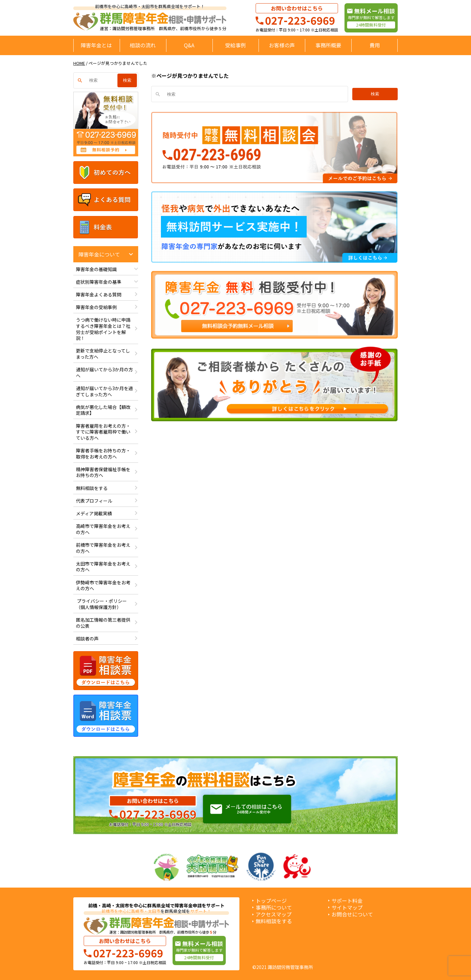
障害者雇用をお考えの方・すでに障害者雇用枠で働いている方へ (103, 432)
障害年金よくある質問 (99, 294)
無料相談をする (92, 488)
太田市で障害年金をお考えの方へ (103, 567)
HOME (79, 63)
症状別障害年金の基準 (99, 282)
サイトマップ (347, 908)
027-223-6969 (300, 20)
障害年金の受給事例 (96, 307)
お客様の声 (282, 45)
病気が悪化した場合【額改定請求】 (103, 410)
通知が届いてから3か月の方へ (104, 372)
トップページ (271, 901)
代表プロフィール (94, 501)
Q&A (189, 45)
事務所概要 (328, 45)
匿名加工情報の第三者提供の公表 (103, 623)
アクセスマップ (274, 914)
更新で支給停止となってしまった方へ (103, 354)
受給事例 (235, 45)
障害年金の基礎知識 (96, 269)
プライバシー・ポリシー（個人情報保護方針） (101, 604)
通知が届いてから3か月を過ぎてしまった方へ (104, 391)
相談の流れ (143, 45)
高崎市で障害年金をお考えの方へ (103, 529)
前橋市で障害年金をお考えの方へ (103, 548)
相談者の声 (87, 639)
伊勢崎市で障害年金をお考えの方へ (103, 586)
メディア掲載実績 (94, 513)
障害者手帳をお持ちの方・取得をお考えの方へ (103, 454)
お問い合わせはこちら (297, 8)
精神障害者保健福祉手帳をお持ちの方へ (103, 472)
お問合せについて (352, 914)
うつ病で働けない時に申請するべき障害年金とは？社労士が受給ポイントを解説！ (103, 329)
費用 (375, 45)
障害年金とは (96, 45)
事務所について (274, 908)
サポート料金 (347, 901)
